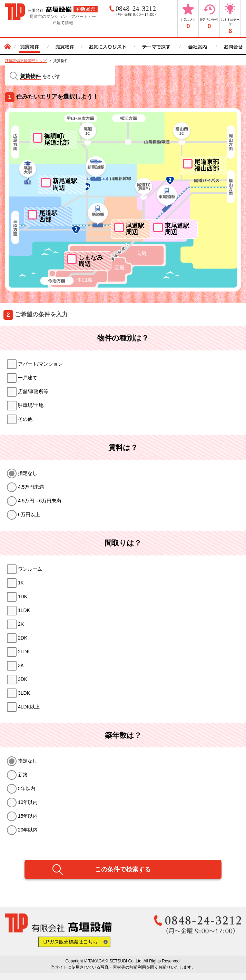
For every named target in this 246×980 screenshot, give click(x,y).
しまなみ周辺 (91, 261)
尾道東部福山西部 (207, 165)
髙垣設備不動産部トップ (26, 61)
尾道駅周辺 (135, 229)
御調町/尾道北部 (57, 139)
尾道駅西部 (48, 216)
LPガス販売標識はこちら (71, 942)
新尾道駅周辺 (65, 184)
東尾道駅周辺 (177, 229)
